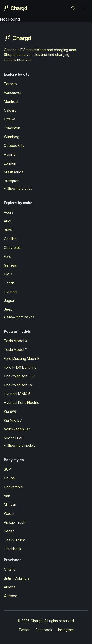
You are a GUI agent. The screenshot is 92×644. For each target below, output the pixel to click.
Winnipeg (12, 137)
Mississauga (14, 172)
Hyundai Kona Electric (21, 403)
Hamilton (11, 154)
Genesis (10, 265)
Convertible (13, 487)
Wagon (10, 513)
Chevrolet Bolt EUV (19, 376)
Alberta (10, 587)
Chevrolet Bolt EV (18, 385)
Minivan (10, 505)
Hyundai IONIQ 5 (17, 394)
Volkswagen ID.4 (17, 429)
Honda (9, 283)
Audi (7, 221)
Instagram (66, 630)
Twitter (24, 630)
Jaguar (10, 301)
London (10, 163)
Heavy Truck (14, 540)
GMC (8, 274)
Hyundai (11, 292)
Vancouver (13, 93)
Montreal (11, 101)
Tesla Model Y (16, 350)
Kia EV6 (10, 411)
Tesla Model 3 (15, 341)
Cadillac (10, 239)
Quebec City (14, 146)
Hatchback (13, 549)
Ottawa (10, 119)
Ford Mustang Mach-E (22, 358)
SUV (7, 469)
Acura (9, 212)
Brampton (12, 181)
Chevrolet (12, 248)
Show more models (21, 445)
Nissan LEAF (14, 438)
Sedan (9, 531)
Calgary (10, 110)
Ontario (10, 569)
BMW (8, 230)
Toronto (10, 84)
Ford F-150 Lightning (20, 367)
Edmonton (12, 128)
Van (7, 496)
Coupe (9, 478)
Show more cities (20, 188)
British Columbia (17, 578)
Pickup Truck (15, 522)
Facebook (44, 630)
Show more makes (21, 317)
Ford (8, 256)
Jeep (8, 309)
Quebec (11, 596)
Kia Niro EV (13, 420)
